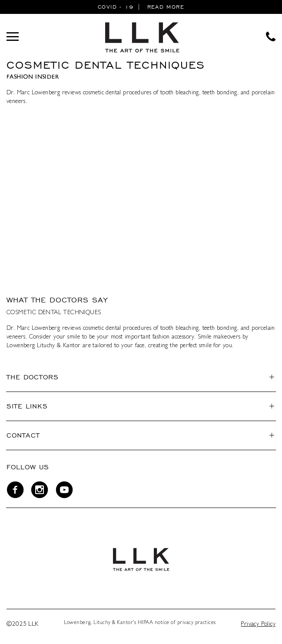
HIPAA (146, 623)
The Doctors (33, 377)
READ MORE (166, 7)
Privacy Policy (258, 624)
